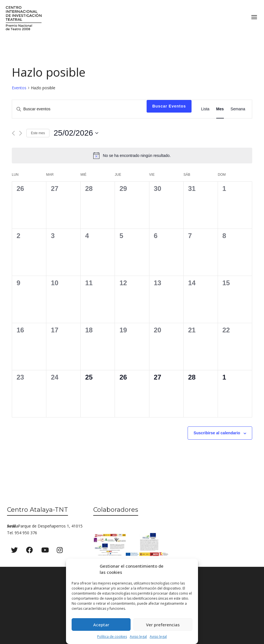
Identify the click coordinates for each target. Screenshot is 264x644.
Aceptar (101, 625)
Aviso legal (138, 637)
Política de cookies (112, 637)
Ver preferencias (163, 625)
